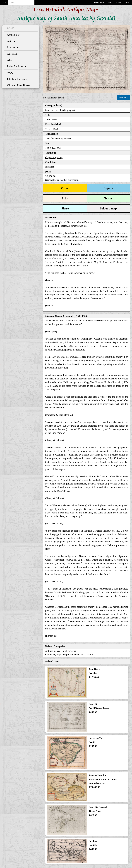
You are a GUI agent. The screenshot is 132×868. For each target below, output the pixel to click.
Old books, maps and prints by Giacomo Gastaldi (69, 654)
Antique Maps (99, 2)
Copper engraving (54, 157)
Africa (10, 60)
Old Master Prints (17, 79)
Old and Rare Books (18, 85)
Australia (12, 54)
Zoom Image (124, 98)
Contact (127, 2)
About (119, 2)
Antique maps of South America (61, 651)
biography (69, 110)
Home (4, 2)
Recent (110, 2)
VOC (9, 73)
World (10, 28)
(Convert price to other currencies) (62, 180)
